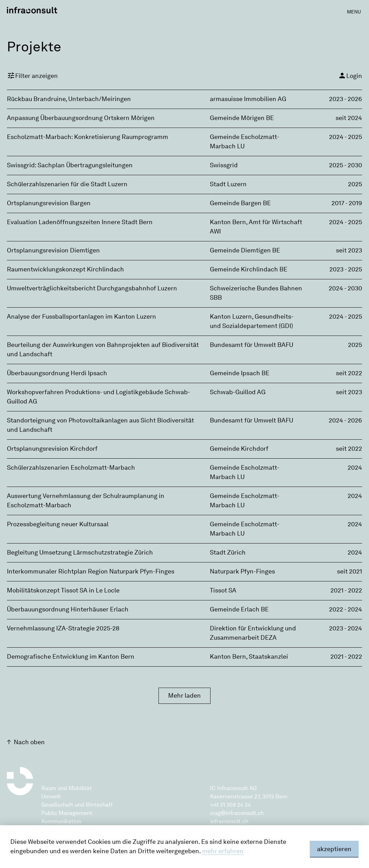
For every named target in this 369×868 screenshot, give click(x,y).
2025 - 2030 (346, 165)
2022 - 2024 (346, 609)
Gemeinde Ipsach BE (240, 373)
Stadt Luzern (228, 184)
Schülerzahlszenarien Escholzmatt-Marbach (71, 468)
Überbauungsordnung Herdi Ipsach (57, 373)
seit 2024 (349, 118)
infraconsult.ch (229, 821)
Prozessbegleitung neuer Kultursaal (58, 524)
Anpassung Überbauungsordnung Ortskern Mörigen (81, 118)
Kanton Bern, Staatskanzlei (249, 657)
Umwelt (51, 796)
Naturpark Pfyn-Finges (242, 571)
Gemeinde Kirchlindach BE (249, 269)
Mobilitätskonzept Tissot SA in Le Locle (63, 590)
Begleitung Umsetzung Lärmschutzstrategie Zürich (80, 552)
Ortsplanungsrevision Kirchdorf (52, 449)
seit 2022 (349, 373)
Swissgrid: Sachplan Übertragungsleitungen (70, 165)
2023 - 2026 (346, 99)
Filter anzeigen (32, 76)
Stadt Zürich (228, 552)
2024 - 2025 (346, 137)
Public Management (67, 813)
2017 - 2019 (347, 203)
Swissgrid (224, 165)
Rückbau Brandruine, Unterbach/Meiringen (69, 99)
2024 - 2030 (345, 288)
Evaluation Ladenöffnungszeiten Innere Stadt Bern (80, 222)
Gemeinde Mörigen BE (242, 118)
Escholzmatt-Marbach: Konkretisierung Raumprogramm (88, 137)
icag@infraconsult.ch (237, 813)
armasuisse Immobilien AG (248, 99)
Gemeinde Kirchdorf (239, 449)
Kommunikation (61, 821)
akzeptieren (334, 849)
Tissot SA (223, 590)
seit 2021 (350, 571)
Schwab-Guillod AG (238, 392)
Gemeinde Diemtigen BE (245, 250)
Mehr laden (184, 696)
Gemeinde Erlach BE (239, 609)
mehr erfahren (223, 851)
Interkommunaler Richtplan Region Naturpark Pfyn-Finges (91, 571)
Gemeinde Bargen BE (240, 203)
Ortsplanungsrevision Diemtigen (53, 250)
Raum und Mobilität (67, 788)
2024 (355, 468)
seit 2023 (349, 250)
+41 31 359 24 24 (230, 805)
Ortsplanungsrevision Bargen (49, 203)
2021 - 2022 (346, 590)
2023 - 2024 (346, 628)
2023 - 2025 (346, 269)
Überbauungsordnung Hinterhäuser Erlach (68, 609)
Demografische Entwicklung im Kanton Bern (71, 657)
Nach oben (29, 742)
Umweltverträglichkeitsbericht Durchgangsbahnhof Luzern (92, 288)
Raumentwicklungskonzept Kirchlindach (65, 269)
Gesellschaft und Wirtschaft (77, 805)
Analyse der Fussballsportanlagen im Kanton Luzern (81, 317)
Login (350, 76)
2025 (355, 184)
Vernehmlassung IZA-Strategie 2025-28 (63, 628)
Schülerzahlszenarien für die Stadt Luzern (67, 184)
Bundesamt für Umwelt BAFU (252, 345)
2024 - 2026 (345, 420)
